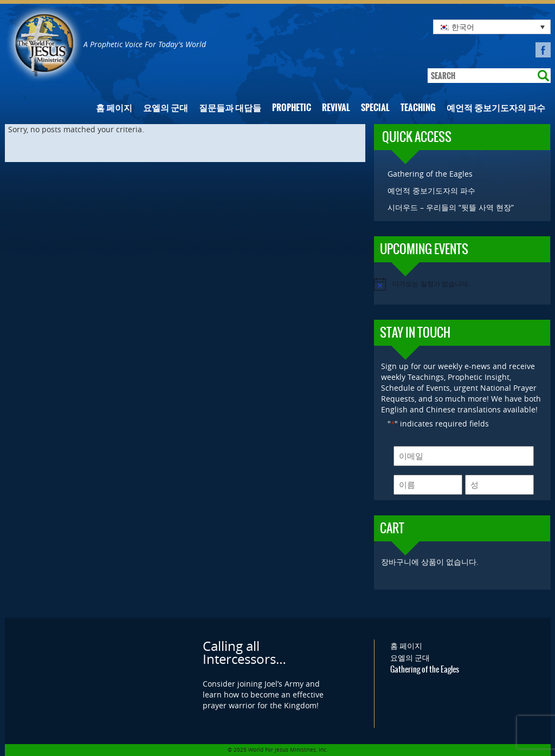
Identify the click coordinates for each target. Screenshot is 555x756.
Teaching (418, 108)
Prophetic (292, 108)
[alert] (462, 284)
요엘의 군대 (166, 108)
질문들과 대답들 (230, 108)
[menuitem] (492, 27)
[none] (492, 27)
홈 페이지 (114, 108)
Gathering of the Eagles (430, 174)
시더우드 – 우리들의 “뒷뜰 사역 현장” (451, 207)
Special (375, 108)
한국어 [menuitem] (463, 27)
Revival (336, 108)
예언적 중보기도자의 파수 (496, 108)
